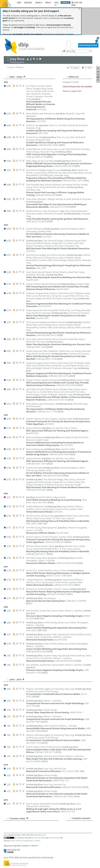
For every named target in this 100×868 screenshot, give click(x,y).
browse (28, 3)
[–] (67, 49)
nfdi (57, 3)
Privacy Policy (28, 813)
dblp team (42, 807)
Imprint (37, 813)
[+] (70, 791)
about (48, 3)
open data (38, 810)
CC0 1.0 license (55, 810)
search (39, 3)
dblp (19, 3)
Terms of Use (16, 813)
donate (65, 3)
